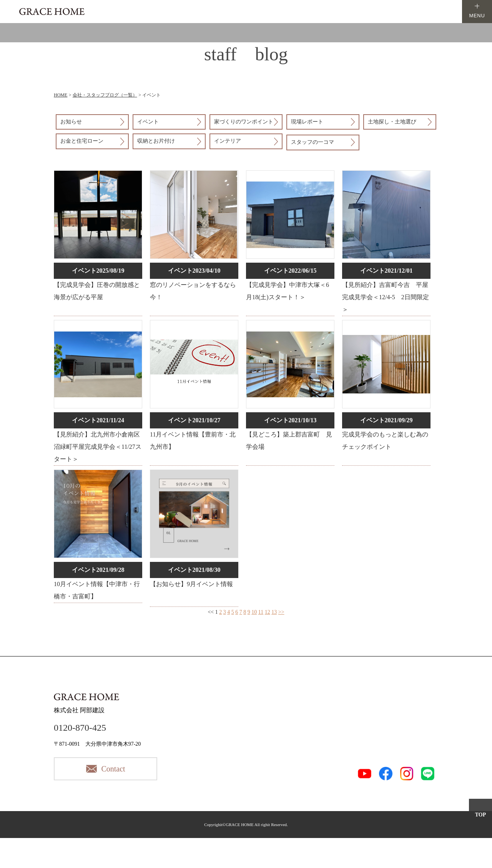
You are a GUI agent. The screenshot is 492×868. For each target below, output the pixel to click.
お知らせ (71, 122)
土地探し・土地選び (392, 122)
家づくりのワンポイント (244, 122)
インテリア (228, 141)
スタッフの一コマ (312, 142)
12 (268, 612)
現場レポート (307, 122)
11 (261, 612)
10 (254, 612)
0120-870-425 (80, 728)
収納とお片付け (156, 141)
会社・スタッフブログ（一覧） (105, 95)
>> (281, 612)
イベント (148, 122)
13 (274, 612)
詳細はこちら (98, 243)
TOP (481, 815)
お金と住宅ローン (82, 141)
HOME (61, 95)
